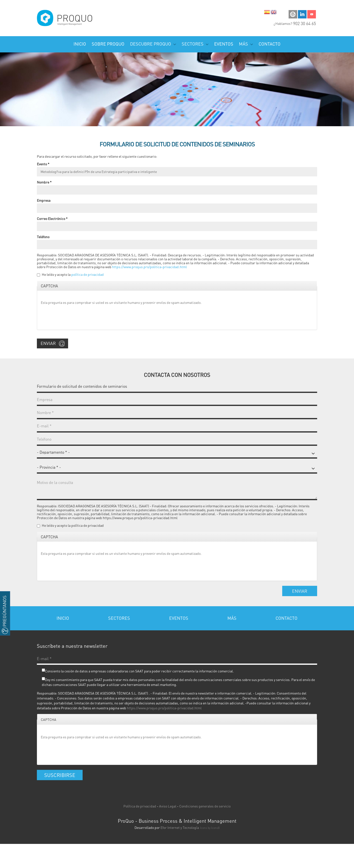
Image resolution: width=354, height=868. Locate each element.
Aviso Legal (168, 806)
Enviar (48, 343)
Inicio (80, 44)
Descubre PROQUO (153, 44)
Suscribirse (60, 775)
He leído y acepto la (73, 274)
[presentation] (78, 316)
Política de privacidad (140, 806)
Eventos (224, 44)
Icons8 (215, 828)
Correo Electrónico (52, 218)
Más (246, 44)
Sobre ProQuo (108, 44)
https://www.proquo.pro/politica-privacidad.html (149, 267)
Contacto (270, 44)
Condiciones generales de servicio (205, 806)
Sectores (195, 44)
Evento (43, 164)
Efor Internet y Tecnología (180, 827)
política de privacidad (88, 274)
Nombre (44, 182)
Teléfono (43, 237)
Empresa (44, 200)
